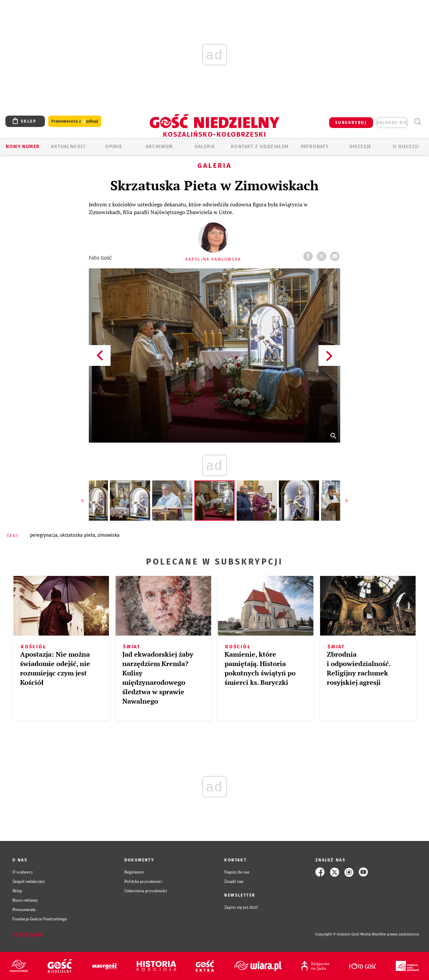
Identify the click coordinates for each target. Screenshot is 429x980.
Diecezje (360, 147)
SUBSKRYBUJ (351, 123)
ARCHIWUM (159, 147)
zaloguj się (392, 123)
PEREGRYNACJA (44, 535)
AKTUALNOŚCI (68, 147)
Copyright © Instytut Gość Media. (343, 934)
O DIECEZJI (406, 147)
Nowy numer (23, 147)
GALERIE (205, 147)
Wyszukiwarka (417, 122)
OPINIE (114, 147)
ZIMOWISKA (109, 535)
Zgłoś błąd (28, 934)
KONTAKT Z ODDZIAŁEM (260, 147)
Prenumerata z (75, 121)
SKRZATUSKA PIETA (78, 535)
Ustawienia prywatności (146, 891)
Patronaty (315, 147)
